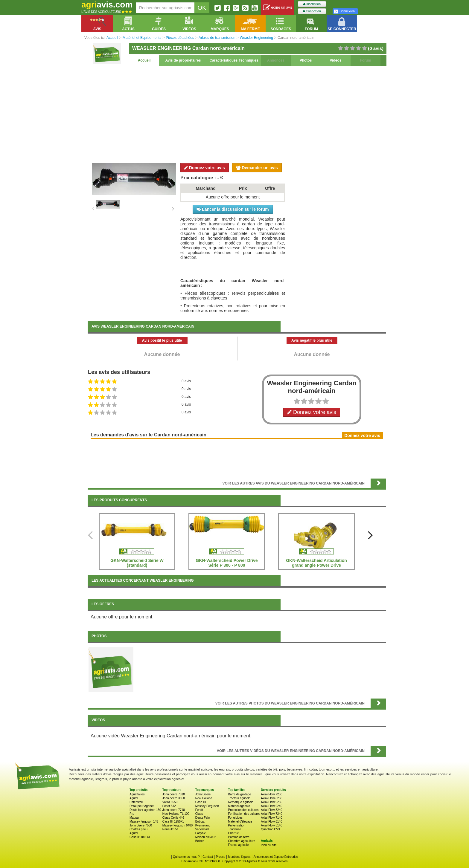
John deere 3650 (174, 798)
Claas (199, 814)
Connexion (312, 11)
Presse (221, 857)
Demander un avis (257, 168)
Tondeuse (234, 829)
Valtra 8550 (170, 802)
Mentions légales (239, 857)
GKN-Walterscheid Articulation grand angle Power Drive (316, 563)
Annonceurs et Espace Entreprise (276, 857)
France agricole (238, 845)
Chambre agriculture (242, 841)
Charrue (233, 833)
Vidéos (335, 60)
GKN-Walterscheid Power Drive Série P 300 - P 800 (227, 563)
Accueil (144, 60)
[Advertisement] (237, 114)
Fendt (199, 810)
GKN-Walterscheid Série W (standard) (137, 563)
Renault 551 (170, 829)
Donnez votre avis (205, 168)
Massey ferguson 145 (144, 822)
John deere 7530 (141, 825)
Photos (306, 60)
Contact (208, 857)
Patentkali (136, 802)
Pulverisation (236, 825)
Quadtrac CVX (270, 829)
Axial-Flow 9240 (271, 806)
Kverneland (203, 825)
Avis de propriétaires (183, 60)
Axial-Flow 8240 (271, 810)
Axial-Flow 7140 (271, 818)
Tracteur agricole (239, 798)
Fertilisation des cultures (244, 814)
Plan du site (269, 845)
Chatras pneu (138, 829)
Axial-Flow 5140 (271, 825)
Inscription (312, 4)
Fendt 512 (169, 806)
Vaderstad (202, 829)
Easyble (201, 833)
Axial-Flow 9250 (271, 802)
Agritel (134, 798)
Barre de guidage (239, 794)
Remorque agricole (241, 802)
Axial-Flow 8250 (271, 798)
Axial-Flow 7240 (271, 814)
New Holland (204, 798)
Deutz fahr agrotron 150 (145, 810)
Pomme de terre (239, 837)
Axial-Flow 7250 (271, 794)
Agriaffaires (137, 794)
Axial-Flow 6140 (271, 822)
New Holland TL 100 (176, 814)
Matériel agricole (239, 806)
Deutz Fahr (203, 818)
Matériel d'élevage (240, 822)
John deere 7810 (174, 794)
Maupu (134, 818)
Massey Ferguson (207, 806)
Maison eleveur (205, 837)
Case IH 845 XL (140, 837)
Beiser (200, 841)
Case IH (201, 802)
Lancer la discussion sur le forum (233, 209)
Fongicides (235, 818)
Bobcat (200, 822)
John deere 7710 (174, 810)
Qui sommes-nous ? (186, 857)
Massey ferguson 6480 (178, 825)
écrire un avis (278, 8)
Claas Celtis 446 (173, 818)
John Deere (203, 794)
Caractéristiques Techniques (234, 60)
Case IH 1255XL (173, 822)
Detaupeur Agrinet (142, 806)
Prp (132, 814)
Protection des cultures (243, 810)
